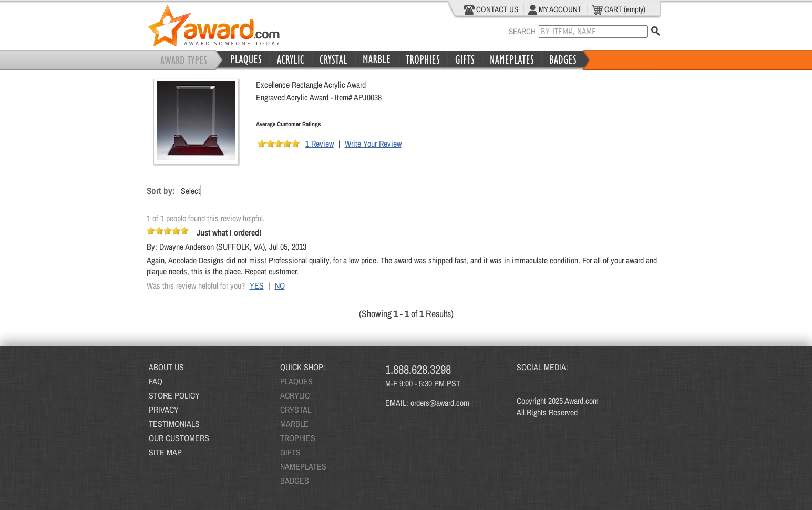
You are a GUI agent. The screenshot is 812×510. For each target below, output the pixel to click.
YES (257, 285)
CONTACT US (491, 9)
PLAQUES (296, 381)
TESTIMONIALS (174, 424)
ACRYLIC (295, 395)
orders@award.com (440, 403)
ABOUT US (166, 367)
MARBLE (294, 424)
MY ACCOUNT (555, 9)
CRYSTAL (296, 410)
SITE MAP (165, 452)
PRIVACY (164, 410)
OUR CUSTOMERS (179, 438)
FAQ (156, 381)
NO (280, 285)
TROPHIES (298, 438)
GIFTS (290, 452)
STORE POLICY (174, 395)
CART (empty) (619, 9)
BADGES (295, 481)
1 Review (320, 144)
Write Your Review (373, 144)
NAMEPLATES (303, 466)
